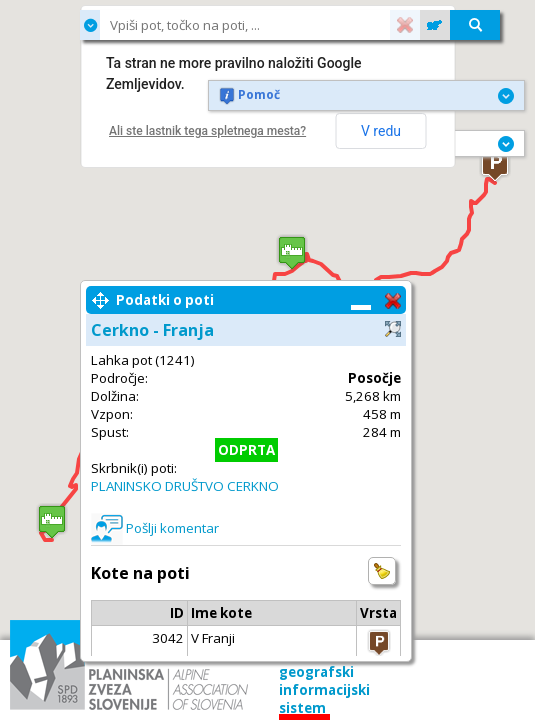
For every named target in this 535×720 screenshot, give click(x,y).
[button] (495, 164)
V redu (381, 131)
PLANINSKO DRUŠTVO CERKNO (185, 486)
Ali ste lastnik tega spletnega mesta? (207, 131)
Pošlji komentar (172, 528)
